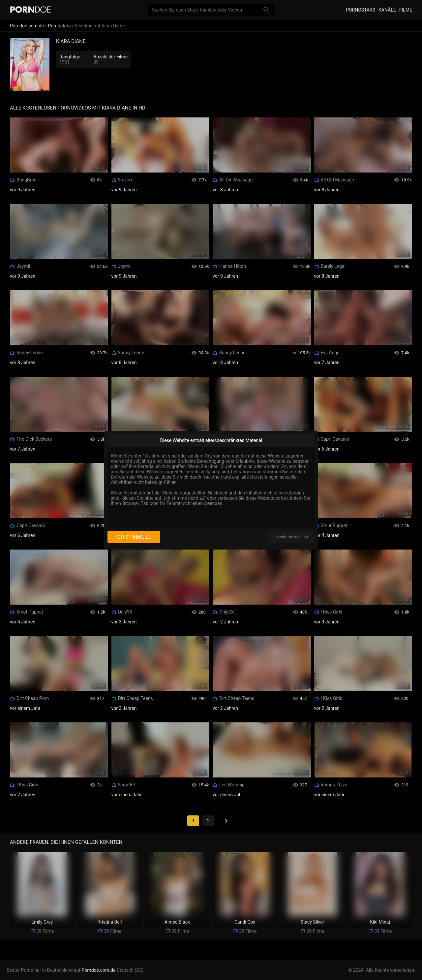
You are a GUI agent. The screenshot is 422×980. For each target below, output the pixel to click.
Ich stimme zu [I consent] (134, 537)
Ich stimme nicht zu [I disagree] (291, 537)
